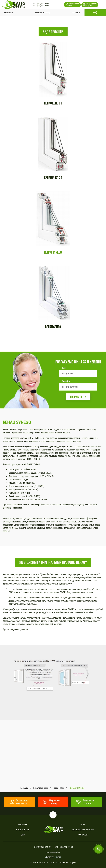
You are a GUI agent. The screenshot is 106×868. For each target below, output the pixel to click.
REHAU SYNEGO (53, 252)
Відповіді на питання (83, 830)
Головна (23, 825)
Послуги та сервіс (43, 12)
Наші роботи (23, 830)
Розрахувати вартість (90, 5)
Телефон (66, 381)
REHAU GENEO (53, 327)
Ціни (23, 835)
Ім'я (64, 368)
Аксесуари (8, 12)
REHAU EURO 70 (53, 178)
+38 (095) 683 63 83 (41, 6)
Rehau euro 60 (53, 103)
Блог (83, 825)
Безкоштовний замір (72, 5)
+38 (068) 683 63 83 (41, 4)
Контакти (76, 12)
